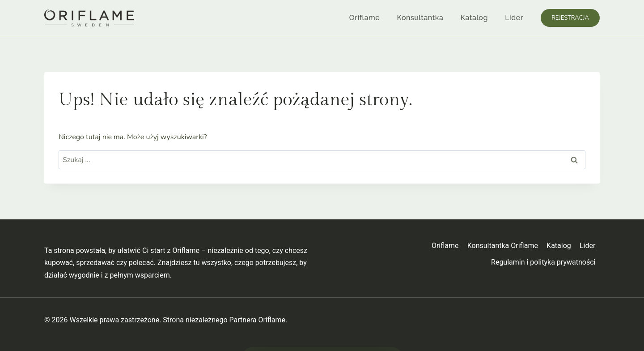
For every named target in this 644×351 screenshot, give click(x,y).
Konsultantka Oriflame (503, 246)
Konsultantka (420, 18)
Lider (514, 18)
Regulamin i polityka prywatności (543, 262)
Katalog (474, 18)
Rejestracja (570, 18)
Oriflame (364, 18)
